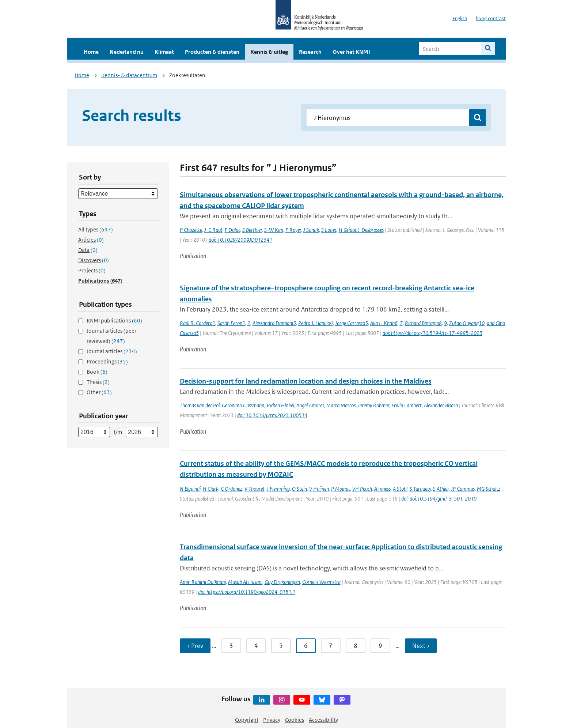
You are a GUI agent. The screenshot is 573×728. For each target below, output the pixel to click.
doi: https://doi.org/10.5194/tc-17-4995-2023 (432, 333)
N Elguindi (190, 489)
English (460, 18)
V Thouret (255, 489)
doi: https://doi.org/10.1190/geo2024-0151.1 (247, 592)
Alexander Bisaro (441, 405)
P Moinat (341, 489)
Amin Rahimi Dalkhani (203, 582)
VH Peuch (362, 489)
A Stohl (400, 489)
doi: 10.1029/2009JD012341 (240, 240)
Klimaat (164, 52)
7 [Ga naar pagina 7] (331, 646)
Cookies (295, 720)
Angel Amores (310, 405)
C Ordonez (232, 489)
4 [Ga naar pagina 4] (256, 646)
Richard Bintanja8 (423, 323)
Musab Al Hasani (245, 582)
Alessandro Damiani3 (274, 323)
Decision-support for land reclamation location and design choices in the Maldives (306, 381)
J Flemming (278, 489)
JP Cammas (463, 489)
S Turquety (420, 489)
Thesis (98, 382)
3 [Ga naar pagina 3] (231, 646)
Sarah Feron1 (231, 323)
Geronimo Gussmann (243, 405)
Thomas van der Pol (200, 405)
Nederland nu (127, 52)
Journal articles (112, 351)
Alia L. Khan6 (384, 323)
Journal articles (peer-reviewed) (112, 336)
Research (310, 52)
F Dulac (232, 230)
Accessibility (323, 720)
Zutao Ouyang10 (467, 323)
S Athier (441, 489)
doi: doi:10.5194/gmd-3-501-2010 (439, 499)
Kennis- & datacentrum (129, 75)
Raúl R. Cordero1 (198, 323)
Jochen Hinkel (280, 405)
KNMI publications (114, 320)
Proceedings (107, 361)
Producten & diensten (212, 52)
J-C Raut (213, 230)
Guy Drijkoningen (282, 582)
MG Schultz (489, 489)
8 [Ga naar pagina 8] (356, 646)
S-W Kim (274, 230)
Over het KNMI (351, 52)
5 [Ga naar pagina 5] (281, 646)
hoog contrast (491, 18)
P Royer (293, 230)
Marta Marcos (341, 405)
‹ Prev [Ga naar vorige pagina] (195, 646)
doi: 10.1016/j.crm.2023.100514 (272, 415)
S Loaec (329, 230)
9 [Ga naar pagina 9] (380, 646)
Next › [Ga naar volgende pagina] (421, 646)
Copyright (247, 720)
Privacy (272, 720)
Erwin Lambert (407, 405)
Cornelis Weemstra (321, 582)
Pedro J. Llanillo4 (316, 323)
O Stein (299, 489)
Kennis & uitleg (269, 52)
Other (99, 392)
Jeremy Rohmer (373, 405)
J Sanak (311, 230)
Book (97, 372)
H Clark (211, 489)
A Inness (382, 489)
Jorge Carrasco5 (352, 323)
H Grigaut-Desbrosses (361, 230)
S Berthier (252, 230)
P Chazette (191, 230)
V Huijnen (319, 489)
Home (91, 52)
